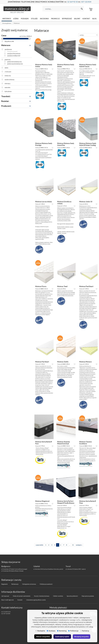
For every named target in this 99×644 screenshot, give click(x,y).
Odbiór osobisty (58, 596)
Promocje (55, 19)
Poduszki (25, 19)
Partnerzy (85, 631)
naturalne (7, 87)
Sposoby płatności (72, 596)
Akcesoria (44, 19)
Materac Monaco (86, 362)
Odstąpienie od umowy (29, 584)
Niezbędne (40, 631)
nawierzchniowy (9, 80)
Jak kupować (5, 596)
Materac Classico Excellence (86, 443)
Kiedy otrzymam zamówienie (22, 596)
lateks (6, 68)
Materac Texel (62, 286)
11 (73, 545)
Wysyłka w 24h (9, 41)
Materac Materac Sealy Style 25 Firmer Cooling (88, 144)
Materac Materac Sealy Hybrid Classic (88, 66)
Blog (94, 19)
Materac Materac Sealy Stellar (44, 66)
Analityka (51, 631)
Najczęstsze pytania (88, 596)
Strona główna (7, 23)
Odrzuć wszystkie (43, 637)
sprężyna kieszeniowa (14, 53)
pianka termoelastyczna (14, 62)
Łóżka (16, 19)
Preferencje (73, 631)
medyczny (8, 76)
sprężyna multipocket (14, 56)
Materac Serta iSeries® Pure (44, 443)
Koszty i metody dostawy (42, 596)
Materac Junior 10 (86, 202)
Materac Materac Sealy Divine (66, 66)
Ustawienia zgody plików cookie (36, 600)
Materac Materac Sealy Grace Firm (66, 144)
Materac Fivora (41, 286)
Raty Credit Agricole (7, 600)
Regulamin (4, 584)
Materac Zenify (63, 362)
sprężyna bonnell (12, 51)
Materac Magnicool (42, 501)
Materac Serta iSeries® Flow (88, 502)
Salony (77, 19)
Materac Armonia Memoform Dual (64, 443)
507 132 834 (87, 2)
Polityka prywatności (46, 584)
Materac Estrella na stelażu (64, 203)
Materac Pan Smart (42, 362)
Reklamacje (15, 584)
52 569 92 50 (73, 2)
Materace (7, 19)
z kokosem (8, 72)
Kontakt (86, 19)
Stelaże (34, 19)
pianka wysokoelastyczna (15, 64)
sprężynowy (8, 49)
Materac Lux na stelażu (44, 202)
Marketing (62, 631)
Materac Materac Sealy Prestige (44, 144)
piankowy (8, 60)
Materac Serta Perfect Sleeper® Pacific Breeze (66, 502)
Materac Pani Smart (86, 286)
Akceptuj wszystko (81, 637)
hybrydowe (8, 91)
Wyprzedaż (67, 19)
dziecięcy (7, 83)
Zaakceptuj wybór (62, 637)
